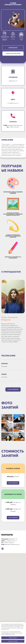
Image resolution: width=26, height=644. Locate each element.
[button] (13, 48)
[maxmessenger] (2, 549)
